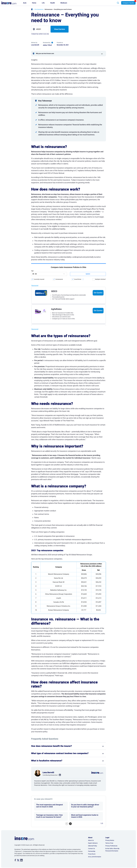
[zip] (40, 29)
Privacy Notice (110, 840)
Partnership (92, 851)
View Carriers (60, 29)
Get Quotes (98, 275)
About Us (91, 840)
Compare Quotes (128, 3)
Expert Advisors (93, 843)
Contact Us (91, 849)
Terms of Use (109, 843)
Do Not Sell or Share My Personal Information (112, 850)
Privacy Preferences (111, 846)
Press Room (92, 854)
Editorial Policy (93, 846)
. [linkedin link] (59, 775)
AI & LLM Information (95, 857)
